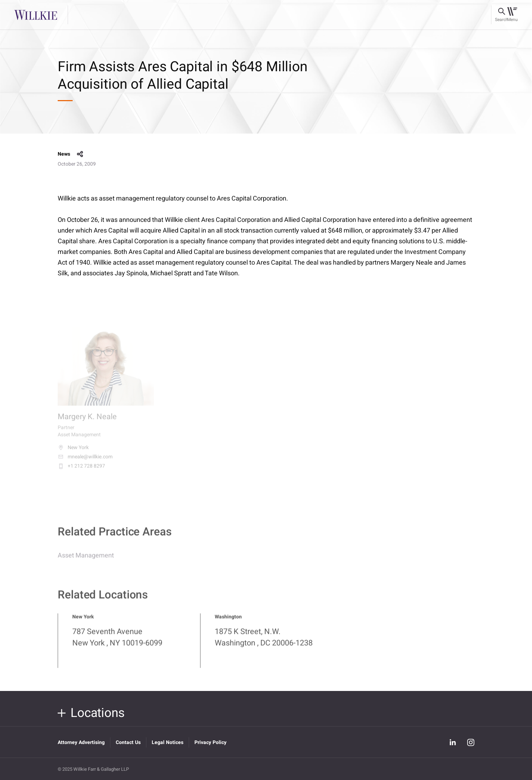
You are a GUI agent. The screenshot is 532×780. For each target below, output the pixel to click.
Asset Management (86, 559)
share (80, 154)
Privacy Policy (210, 742)
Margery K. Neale (87, 421)
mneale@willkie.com (85, 461)
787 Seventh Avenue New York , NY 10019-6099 (117, 641)
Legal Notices (168, 742)
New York (73, 451)
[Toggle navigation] (512, 15)
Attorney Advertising (81, 742)
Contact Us (128, 742)
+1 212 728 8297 (81, 470)
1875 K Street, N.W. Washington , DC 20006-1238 (264, 641)
